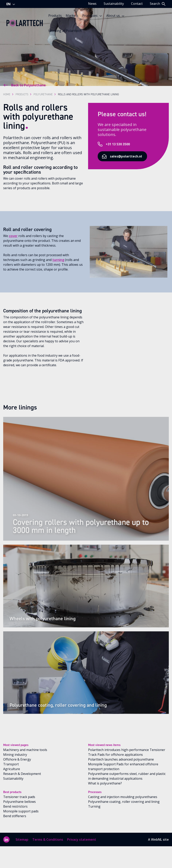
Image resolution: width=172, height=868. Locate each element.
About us (115, 16)
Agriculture (12, 769)
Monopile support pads (21, 811)
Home (7, 94)
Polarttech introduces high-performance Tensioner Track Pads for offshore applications (127, 752)
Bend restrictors (15, 806)
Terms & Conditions (48, 839)
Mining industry (15, 755)
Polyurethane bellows (19, 802)
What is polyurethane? (105, 783)
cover (13, 236)
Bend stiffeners (15, 816)
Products (55, 16)
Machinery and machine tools (25, 750)
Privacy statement (82, 839)
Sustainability (114, 4)
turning (58, 260)
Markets (72, 16)
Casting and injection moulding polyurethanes (123, 797)
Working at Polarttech (65, 31)
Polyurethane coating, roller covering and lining (124, 802)
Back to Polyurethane (24, 85)
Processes (92, 16)
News (92, 4)
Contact (137, 4)
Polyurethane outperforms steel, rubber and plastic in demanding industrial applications (127, 776)
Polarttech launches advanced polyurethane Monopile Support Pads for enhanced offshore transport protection (123, 764)
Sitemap (22, 839)
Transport (11, 764)
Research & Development (22, 774)
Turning (94, 806)
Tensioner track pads (19, 797)
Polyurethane (43, 94)
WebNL (157, 839)
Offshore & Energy (17, 759)
